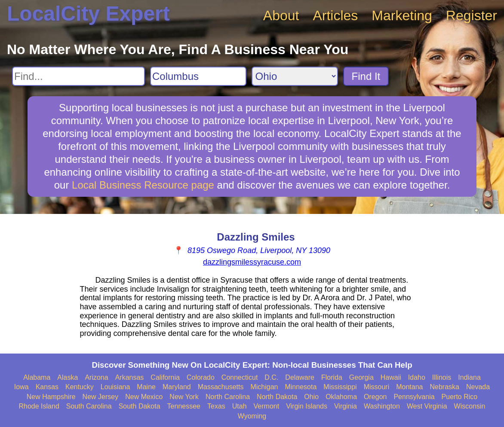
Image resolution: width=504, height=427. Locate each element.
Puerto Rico (460, 397)
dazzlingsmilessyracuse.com (252, 262)
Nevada (478, 387)
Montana (409, 387)
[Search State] (295, 76)
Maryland (177, 387)
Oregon (375, 397)
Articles (335, 15)
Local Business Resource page (143, 185)
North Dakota (277, 397)
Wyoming (252, 416)
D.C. (271, 377)
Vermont (267, 406)
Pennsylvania (414, 397)
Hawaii (391, 377)
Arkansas (130, 377)
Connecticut (240, 377)
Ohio (311, 397)
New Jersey (101, 397)
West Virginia (427, 406)
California (165, 377)
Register (472, 15)
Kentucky (80, 387)
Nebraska (444, 387)
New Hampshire (51, 397)
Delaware (300, 377)
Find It (366, 76)
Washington (382, 406)
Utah (240, 406)
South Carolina (89, 406)
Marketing (402, 15)
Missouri (377, 387)
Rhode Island (39, 406)
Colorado (201, 377)
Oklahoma (341, 397)
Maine (146, 387)
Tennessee (184, 406)
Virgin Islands (307, 406)
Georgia (361, 377)
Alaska (68, 377)
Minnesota (301, 387)
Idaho (417, 377)
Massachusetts (221, 387)
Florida (332, 377)
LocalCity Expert (88, 14)
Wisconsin (470, 406)
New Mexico (144, 397)
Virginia (346, 406)
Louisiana (115, 387)
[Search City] (198, 76)
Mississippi (340, 387)
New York (184, 397)
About (281, 15)
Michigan (264, 387)
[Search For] (78, 76)
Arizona (96, 377)
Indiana (469, 377)
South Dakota (140, 406)
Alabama (37, 377)
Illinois (442, 377)
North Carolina (228, 397)
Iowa (22, 387)
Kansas (47, 387)
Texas (216, 406)
